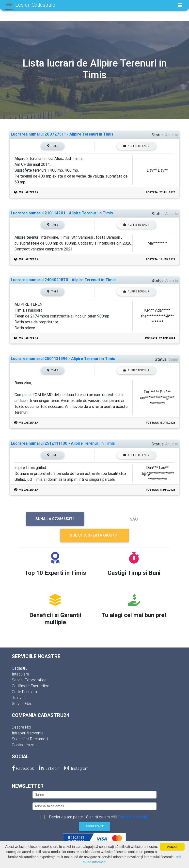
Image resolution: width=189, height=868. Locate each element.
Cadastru (20, 668)
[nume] (94, 795)
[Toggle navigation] (180, 5)
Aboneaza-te (95, 826)
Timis (53, 146)
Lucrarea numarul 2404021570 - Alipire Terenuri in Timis (63, 280)
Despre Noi (21, 727)
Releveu (19, 698)
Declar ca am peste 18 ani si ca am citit (99, 817)
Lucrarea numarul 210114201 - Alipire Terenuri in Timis (62, 213)
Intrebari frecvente (28, 733)
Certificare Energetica (31, 686)
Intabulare (20, 674)
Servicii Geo (22, 703)
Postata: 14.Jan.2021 (160, 259)
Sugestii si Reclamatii (30, 739)
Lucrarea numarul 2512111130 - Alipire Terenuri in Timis (63, 443)
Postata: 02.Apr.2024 (160, 338)
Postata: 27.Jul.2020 (160, 192)
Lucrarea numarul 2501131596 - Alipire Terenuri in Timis (63, 359)
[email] (94, 806)
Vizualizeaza (26, 192)
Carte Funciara (24, 692)
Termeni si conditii (133, 817)
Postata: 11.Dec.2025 (161, 490)
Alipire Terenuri (136, 146)
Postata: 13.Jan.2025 (161, 423)
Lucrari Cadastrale (30, 5)
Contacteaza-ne (26, 745)
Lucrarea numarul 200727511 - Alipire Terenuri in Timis (62, 134)
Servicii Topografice (29, 680)
